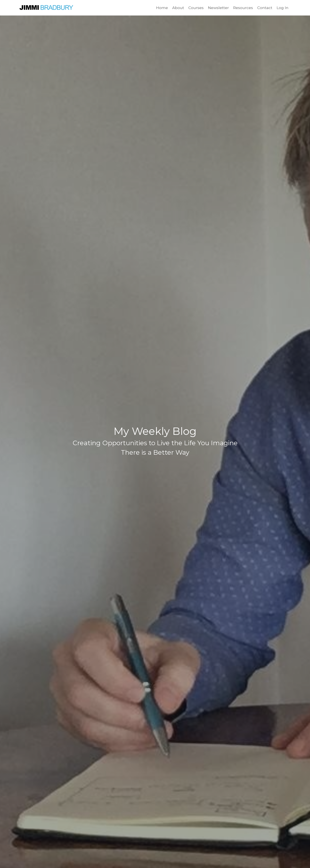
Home (161, 8)
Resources (243, 8)
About (177, 8)
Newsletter (218, 8)
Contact (265, 8)
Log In (283, 8)
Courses (195, 8)
